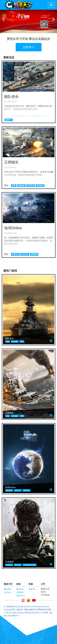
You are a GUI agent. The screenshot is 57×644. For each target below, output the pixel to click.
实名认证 (8, 592)
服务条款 (8, 589)
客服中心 (32, 589)
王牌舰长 (20, 592)
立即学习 (29, 47)
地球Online (21, 596)
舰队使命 (20, 589)
